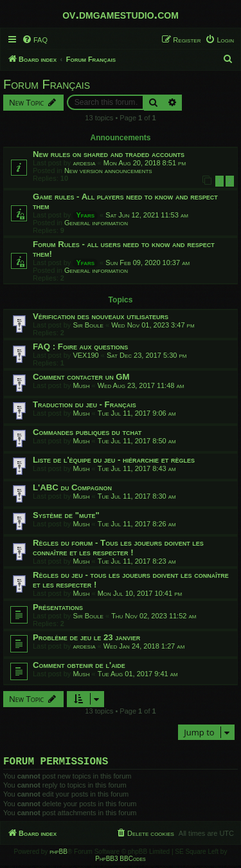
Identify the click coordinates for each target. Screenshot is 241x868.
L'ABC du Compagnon (72, 487)
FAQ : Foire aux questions (80, 346)
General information (96, 223)
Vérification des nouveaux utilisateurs (101, 316)
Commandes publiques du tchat (87, 432)
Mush (81, 385)
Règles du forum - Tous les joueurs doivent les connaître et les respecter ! (118, 548)
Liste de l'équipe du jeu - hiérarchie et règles (114, 460)
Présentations (58, 607)
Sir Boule (88, 325)
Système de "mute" (66, 515)
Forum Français (47, 84)
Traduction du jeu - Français (85, 404)
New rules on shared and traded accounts (109, 154)
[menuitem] (35, 40)
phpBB (58, 854)
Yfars (85, 215)
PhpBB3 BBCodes (120, 861)
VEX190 (85, 355)
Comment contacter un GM (81, 377)
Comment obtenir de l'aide (79, 665)
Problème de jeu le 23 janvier (86, 637)
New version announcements (108, 171)
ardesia (84, 163)
